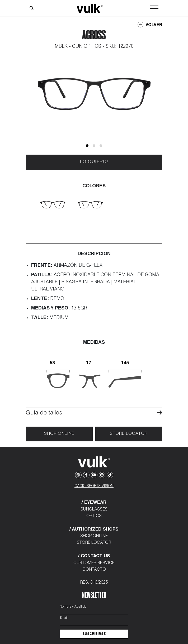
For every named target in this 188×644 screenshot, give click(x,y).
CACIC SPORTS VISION (94, 486)
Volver (150, 25)
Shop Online (59, 434)
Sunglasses (94, 510)
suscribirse (94, 634)
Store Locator (94, 543)
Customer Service (94, 563)
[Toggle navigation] (154, 8)
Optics (94, 516)
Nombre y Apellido (73, 607)
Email (64, 618)
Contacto (94, 570)
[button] (87, 146)
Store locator (129, 434)
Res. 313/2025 (94, 583)
